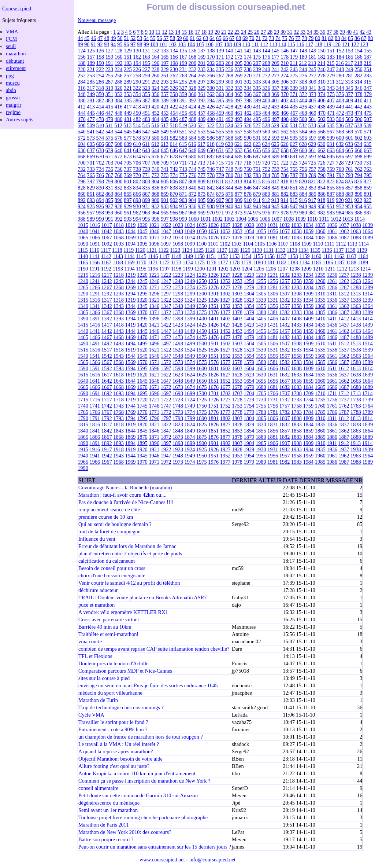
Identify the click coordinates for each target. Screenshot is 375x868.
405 (312, 100)
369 (275, 94)
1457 (285, 331)
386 (137, 100)
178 (285, 57)
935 (183, 206)
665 (349, 150)
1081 (273, 238)
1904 (249, 443)
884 (303, 194)
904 (192, 200)
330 (211, 88)
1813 (356, 418)
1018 (118, 225)
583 (183, 138)
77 (298, 38)
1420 (142, 325)
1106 (271, 244)
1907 (285, 443)
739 (146, 169)
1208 (295, 269)
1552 (225, 356)
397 (239, 100)
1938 (356, 449)
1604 (249, 368)
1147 (164, 256)
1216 (95, 275)
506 (359, 119)
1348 (178, 306)
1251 (213, 281)
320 (119, 88)
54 (146, 38)
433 (275, 107)
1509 (308, 343)
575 (109, 138)
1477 (225, 337)
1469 (131, 337)
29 (276, 32)
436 (303, 107)
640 (119, 150)
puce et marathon (96, 605)
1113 (352, 244)
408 (340, 100)
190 (100, 63)
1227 (225, 275)
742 (174, 169)
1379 (249, 312)
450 (137, 113)
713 (201, 163)
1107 (283, 244)
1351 (213, 306)
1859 (308, 431)
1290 (83, 294)
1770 (142, 412)
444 (82, 113)
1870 (142, 437)
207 (257, 63)
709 (165, 163)
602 (359, 138)
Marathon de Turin (98, 700)
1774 (190, 412)
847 (257, 188)
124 (82, 51)
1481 (273, 337)
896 (119, 200)
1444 (131, 331)
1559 (308, 356)
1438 (356, 325)
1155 (258, 256)
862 (100, 194)
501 (312, 119)
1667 (107, 387)
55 (153, 38)
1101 (213, 244)
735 (109, 169)
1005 (253, 219)
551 (183, 132)
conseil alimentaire (98, 788)
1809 (308, 418)
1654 (249, 381)
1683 (296, 387)
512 (118, 125)
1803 (237, 418)
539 (368, 125)
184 (340, 57)
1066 (95, 238)
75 (285, 38)
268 (229, 76)
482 (137, 119)
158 (100, 57)
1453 (237, 331)
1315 (83, 300)
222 (100, 69)
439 (331, 107)
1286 (332, 287)
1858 (296, 431)
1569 (131, 362)
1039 (367, 225)
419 (146, 107)
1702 (225, 393)
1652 (225, 381)
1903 (237, 443)
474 (359, 113)
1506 (273, 343)
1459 (308, 331)
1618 (118, 375)
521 (201, 125)
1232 (285, 275)
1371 (154, 312)
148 (303, 51)
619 (220, 144)
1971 (154, 462)
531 (294, 125)
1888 (356, 437)
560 (266, 132)
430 (248, 107)
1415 (83, 325)
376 (340, 94)
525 (238, 125)
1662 (344, 381)
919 (331, 200)
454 (174, 113)
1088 (356, 238)
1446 (154, 331)
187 (368, 57)
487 (183, 119)
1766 (95, 412)
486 (174, 119)
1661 (332, 381)
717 (238, 163)
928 (119, 206)
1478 (237, 337)
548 (156, 132)
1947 (166, 456)
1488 (356, 337)
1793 (118, 418)
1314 (367, 294)
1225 (202, 275)
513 (128, 125)
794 (359, 175)
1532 (285, 350)
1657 (285, 381)
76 (291, 38)
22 (230, 32)
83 (337, 38)
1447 (166, 331)
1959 (308, 456)
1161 (328, 256)
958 (100, 213)
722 (285, 163)
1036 (332, 225)
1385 (320, 312)
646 (174, 150)
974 (248, 213)
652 (229, 150)
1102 (225, 244)
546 (137, 132)
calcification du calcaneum (107, 561)
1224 (190, 275)
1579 (249, 362)
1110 (318, 244)
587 (220, 138)
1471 (154, 337)
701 (91, 163)
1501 (213, 343)
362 (211, 94)
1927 (225, 449)
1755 (261, 406)
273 (275, 76)
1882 (285, 437)
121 (346, 44)
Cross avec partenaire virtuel (109, 619)
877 (239, 194)
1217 (107, 275)
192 (119, 63)
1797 (166, 418)
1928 (237, 449)
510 (100, 125)
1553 (237, 356)
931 (146, 206)
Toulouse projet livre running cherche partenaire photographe (143, 817)
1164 (363, 256)
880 (266, 194)
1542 (107, 356)
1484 (308, 337)
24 (244, 32)
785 (275, 175)
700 (82, 163)
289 (128, 82)
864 (119, 194)
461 (239, 113)
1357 (285, 306)
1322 (166, 300)
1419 (131, 325)
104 (191, 44)
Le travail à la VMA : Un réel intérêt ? (119, 744)
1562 (344, 356)
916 (303, 200)
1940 (83, 456)
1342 (107, 306)
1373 (178, 312)
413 (91, 107)
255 (109, 76)
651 (220, 150)
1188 (351, 262)
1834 (308, 424)
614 (174, 144)
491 (220, 119)
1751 (213, 406)
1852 (225, 431)
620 (229, 144)
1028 (237, 225)
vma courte (90, 641)
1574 (190, 362)
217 (349, 63)
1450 (202, 331)
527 (257, 125)
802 (137, 181)
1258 (296, 281)
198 (174, 63)
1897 (166, 443)
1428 (237, 325)
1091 (95, 244)
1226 (213, 275)
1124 (187, 250)
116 (300, 44)
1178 (234, 262)
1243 (118, 281)
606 (100, 144)
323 (146, 88)
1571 (154, 362)
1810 (320, 418)
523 (220, 125)
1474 (190, 337)
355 (146, 94)
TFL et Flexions (95, 656)
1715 (83, 400)
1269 (131, 287)
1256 (273, 281)
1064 (367, 231)
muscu (13, 83)
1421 (154, 325)
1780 (261, 412)
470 (322, 113)
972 (229, 213)
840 (192, 188)
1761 (332, 406)
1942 (107, 456)
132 (156, 51)
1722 (166, 400)
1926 (213, 449)
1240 (83, 281)
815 (257, 181)
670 (100, 157)
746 (211, 169)
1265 (83, 287)
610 (137, 144)
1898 (178, 443)
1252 (225, 281)
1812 (344, 418)
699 (368, 157)
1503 (237, 343)
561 (275, 132)
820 (303, 181)
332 (229, 88)
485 (165, 119)
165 (165, 57)
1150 (200, 256)
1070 (142, 238)
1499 (190, 343)
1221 (154, 275)
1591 (95, 368)
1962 (344, 456)
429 (239, 107)
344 (340, 88)
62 (199, 38)
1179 (246, 262)
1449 (190, 331)
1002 (217, 219)
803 (146, 181)
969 (202, 213)
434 (285, 107)
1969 (131, 462)
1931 (273, 449)
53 (140, 38)
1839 (367, 424)
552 (192, 132)
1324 (190, 300)
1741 (95, 406)
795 (368, 175)
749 (239, 169)
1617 (107, 375)
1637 (344, 375)
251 (368, 69)
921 (349, 200)
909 (239, 200)
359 (183, 94)
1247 (166, 281)
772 (156, 175)
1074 (190, 238)
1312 (344, 294)
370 (285, 94)
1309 (308, 294)
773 (165, 175)
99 (146, 44)
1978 (237, 462)
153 (349, 51)
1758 (296, 406)
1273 (178, 287)
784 (266, 175)
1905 (261, 443)
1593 (118, 368)
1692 (107, 393)
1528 (237, 350)
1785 (320, 412)
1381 (273, 312)
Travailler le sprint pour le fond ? (113, 722)
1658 (296, 381)
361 (202, 94)
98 (140, 44)
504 (340, 119)
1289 (367, 287)
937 (202, 206)
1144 (129, 256)
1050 (202, 231)
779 (220, 175)
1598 (178, 368)
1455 (261, 331)
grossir (13, 98)
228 (156, 69)
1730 (261, 400)
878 (248, 194)
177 (275, 57)
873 (202, 194)
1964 (367, 456)
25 (250, 32)
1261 (332, 281)
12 (164, 32)
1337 (344, 300)
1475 (202, 337)
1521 (154, 350)
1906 (273, 443)
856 (340, 188)
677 (165, 157)
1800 (202, 418)
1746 (154, 406)
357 (165, 94)
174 (248, 57)
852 (303, 188)
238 (248, 69)
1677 (225, 387)
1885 (320, 437)
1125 (198, 250)
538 (359, 125)
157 (91, 57)
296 (192, 82)
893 (91, 200)
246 (322, 69)
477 (91, 119)
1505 (261, 343)
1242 (107, 281)
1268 (118, 287)
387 (146, 100)
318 (100, 88)
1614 (367, 368)
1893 (118, 443)
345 (349, 88)
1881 (273, 437)
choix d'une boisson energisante (112, 575)
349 (91, 94)
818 (285, 181)
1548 (178, 356)
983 (331, 213)
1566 (95, 362)
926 (100, 206)
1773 (178, 412)
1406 (273, 319)
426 (211, 107)
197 (165, 63)
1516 (95, 350)
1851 (213, 431)
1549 (190, 356)
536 (340, 125)
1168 (118, 262)
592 (266, 138)
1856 (273, 431)
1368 (118, 312)
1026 (213, 225)
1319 (131, 300)
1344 (131, 306)
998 (174, 219)
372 (303, 94)
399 (257, 100)
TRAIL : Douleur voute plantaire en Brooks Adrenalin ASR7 (142, 597)
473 (349, 113)
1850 (202, 431)
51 (126, 38)
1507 (285, 343)
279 (331, 76)
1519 (131, 350)
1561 (332, 356)
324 (156, 88)
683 (220, 157)
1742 (107, 406)
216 (340, 63)
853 (312, 188)
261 (165, 76)
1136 (327, 250)
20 (217, 32)
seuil (11, 46)
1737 (344, 400)
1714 (367, 393)
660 (303, 150)
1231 (273, 275)
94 (113, 44)
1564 (367, 356)
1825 (202, 424)
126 (100, 51)
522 (211, 125)
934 (174, 206)
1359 (308, 306)
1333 (296, 300)
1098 (178, 244)
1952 (225, 456)
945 (275, 206)
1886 (332, 437)
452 (156, 113)
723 (294, 163)
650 (211, 150)
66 (225, 38)
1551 (213, 356)
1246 (154, 281)
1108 (295, 244)
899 (146, 200)
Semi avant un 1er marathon (108, 810)
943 (257, 206)
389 (165, 100)
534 (322, 125)
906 (211, 200)
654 (248, 150)
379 (368, 94)
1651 (213, 381)
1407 (285, 319)
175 (257, 57)
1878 (237, 437)
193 (128, 63)
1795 (142, 418)
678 (174, 157)
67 (232, 38)
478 (100, 119)
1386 (332, 312)
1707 (285, 393)
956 (82, 213)
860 (82, 194)
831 (109, 188)
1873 (178, 437)
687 (257, 157)
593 (275, 138)
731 (368, 163)
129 (128, 51)
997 (165, 219)
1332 (285, 300)
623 (257, 144)
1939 (367, 449)
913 (275, 200)
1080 (261, 238)
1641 (95, 381)
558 (248, 132)
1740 (83, 406)
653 (239, 150)
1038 (356, 225)
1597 (166, 368)
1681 (273, 387)
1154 (246, 256)
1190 (83, 269)
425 (202, 107)
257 (128, 76)
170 (211, 57)
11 (158, 32)
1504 (249, 343)
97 (133, 44)
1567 (107, 362)
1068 (118, 238)
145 (275, 51)
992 (119, 219)
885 (312, 194)
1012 (336, 219)
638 (100, 150)
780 (229, 175)
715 (220, 163)
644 (156, 150)
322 (137, 88)
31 (290, 32)
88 (370, 38)
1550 (202, 356)
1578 (237, 362)
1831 (273, 424)
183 (331, 57)
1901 (213, 443)
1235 (320, 275)
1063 (356, 231)
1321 (154, 300)
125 (91, 51)
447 (109, 113)
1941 (95, 456)
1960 (320, 456)
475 (368, 113)
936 (192, 206)
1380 (261, 312)
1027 (225, 225)
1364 (367, 306)
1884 (308, 437)
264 (192, 76)
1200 (200, 269)
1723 (178, 400)
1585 (320, 362)
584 (192, 138)
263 (183, 76)
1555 (261, 356)
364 (229, 94)
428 (229, 107)
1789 (367, 412)
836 (156, 188)
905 (202, 200)
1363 (356, 306)
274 (285, 76)
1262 (344, 281)
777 (202, 175)
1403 (237, 319)
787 (294, 175)
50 (120, 38)
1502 (225, 343)
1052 (225, 231)
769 (128, 175)
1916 (95, 449)
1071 (154, 238)
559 (257, 132)
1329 (249, 300)
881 (275, 194)
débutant (15, 61)
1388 (356, 312)
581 (165, 138)
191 (109, 63)
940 (229, 206)
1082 (285, 238)
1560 (320, 356)
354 (137, 94)
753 (275, 169)
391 (183, 100)
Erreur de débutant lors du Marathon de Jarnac (127, 546)
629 (312, 144)
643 (146, 150)
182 (322, 57)
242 (285, 69)
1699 (190, 393)
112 (264, 44)
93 (107, 44)
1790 (83, 418)
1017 (107, 225)
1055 (261, 231)
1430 (261, 325)
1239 (367, 275)
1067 (107, 238)
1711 (332, 393)
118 (318, 44)
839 (183, 188)
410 (359, 100)
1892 (107, 443)
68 (238, 38)
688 (266, 157)
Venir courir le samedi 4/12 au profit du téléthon (129, 583)
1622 (166, 375)
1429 (249, 325)
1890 (83, 443)
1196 (153, 269)
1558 (296, 356)
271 (257, 76)
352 (119, 94)
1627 (225, 375)
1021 (154, 225)
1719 (131, 400)
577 (128, 138)
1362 (344, 306)
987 (368, 213)
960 (119, 213)
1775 (202, 412)
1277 (225, 287)
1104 (248, 244)
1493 (118, 343)
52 (133, 38)
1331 (273, 300)
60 (186, 38)
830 (100, 188)
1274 (190, 287)
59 (179, 38)
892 (82, 200)
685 (239, 157)
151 (331, 51)
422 (174, 107)
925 (91, 206)
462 (248, 113)
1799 (190, 418)
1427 (225, 325)
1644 (131, 381)
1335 (320, 300)
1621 (154, 375)
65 (219, 38)
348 (82, 94)
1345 (142, 306)
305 (275, 82)
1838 (356, 424)
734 (100, 169)
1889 (367, 437)
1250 (202, 281)
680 (192, 157)
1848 (178, 431)
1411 (332, 319)
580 (156, 138)
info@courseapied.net (212, 860)
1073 (178, 238)
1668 (118, 387)
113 (273, 44)
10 (151, 32)
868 (156, 194)
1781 (273, 412)
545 (128, 132)
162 (137, 57)
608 (119, 144)
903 (183, 200)
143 (257, 51)
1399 (190, 319)
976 (266, 213)
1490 (83, 343)
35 (316, 32)
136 (192, 51)
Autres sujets (20, 119)
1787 (344, 412)
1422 (166, 325)
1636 (332, 375)
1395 (142, 319)
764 (82, 175)
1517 (107, 350)
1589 (367, 362)
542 (100, 132)
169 (202, 57)
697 (349, 157)
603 (368, 138)
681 (202, 157)
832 (119, 188)
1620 (142, 375)
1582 (285, 362)
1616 (95, 375)
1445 (142, 331)
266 (211, 76)
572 (82, 138)
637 (91, 150)
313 (349, 82)
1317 (107, 300)
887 (331, 194)
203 (220, 63)
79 (311, 38)
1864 (367, 431)
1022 (166, 225)
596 (303, 138)
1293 (118, 294)
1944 (131, 456)
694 (322, 157)
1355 (261, 306)
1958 (296, 456)
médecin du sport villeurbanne (110, 693)
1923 (178, 449)
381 (91, 100)
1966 (95, 462)
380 (82, 100)
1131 (268, 250)
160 (119, 57)
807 (183, 181)
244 (303, 69)
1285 (320, 287)
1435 (320, 325)
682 (211, 157)
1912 (344, 443)
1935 (320, 449)
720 (266, 163)
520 (192, 125)
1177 (223, 262)
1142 (106, 256)
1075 (202, 238)
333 (239, 88)
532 (303, 125)
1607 (285, 368)
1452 (225, 331)
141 (239, 51)
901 (165, 200)
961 (128, 213)
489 (202, 119)
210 (285, 63)
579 (146, 138)
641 (128, 150)
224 (119, 69)
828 (82, 188)
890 (359, 194)
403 (294, 100)
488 (192, 119)
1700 (202, 393)
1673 (178, 387)
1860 (320, 431)
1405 (261, 319)
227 (146, 69)
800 (119, 181)
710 (174, 163)
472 (340, 113)
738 (137, 169)
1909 (308, 443)
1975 (202, 462)
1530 (261, 350)
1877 (225, 437)
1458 (296, 331)
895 (109, 200)
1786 (332, 412)
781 (239, 175)
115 (291, 44)
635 (368, 144)
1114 (364, 244)
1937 (344, 449)
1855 (261, 431)
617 (201, 144)
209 (275, 63)
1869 (131, 437)
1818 (118, 424)
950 (322, 206)
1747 (166, 406)
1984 (308, 462)
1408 (296, 319)
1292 (107, 294)
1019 (131, 225)
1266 (95, 287)
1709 (308, 393)
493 (239, 119)
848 (266, 188)
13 (171, 32)
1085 (320, 238)
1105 (260, 244)
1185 (316, 262)
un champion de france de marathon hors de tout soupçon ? (141, 737)
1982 (285, 462)
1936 (332, 449)
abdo (11, 90)
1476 (213, 337)
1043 (118, 231)
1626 (213, 375)
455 (183, 113)
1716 (95, 400)
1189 (363, 262)
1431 (273, 325)
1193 (118, 269)
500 (303, 119)
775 (183, 175)
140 (229, 51)
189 (91, 63)
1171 (153, 262)
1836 (332, 424)
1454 (249, 331)
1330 (261, 300)
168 (192, 57)
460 (229, 113)
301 (239, 82)
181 (312, 57)
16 (191, 32)
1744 (131, 406)
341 (312, 88)
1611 (332, 368)
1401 (213, 319)
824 (340, 181)
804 (156, 181)
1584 (308, 362)
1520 (142, 350)
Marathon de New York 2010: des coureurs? (125, 832)
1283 (296, 287)
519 (183, 125)
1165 (83, 262)
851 (294, 188)
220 (82, 69)
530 (285, 125)
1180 (258, 262)
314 (359, 82)
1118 (117, 250)
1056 (273, 231)
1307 (285, 294)
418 (137, 107)
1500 (202, 343)
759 (331, 169)
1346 (154, 306)
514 (137, 125)
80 (318, 38)
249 (349, 69)
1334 (308, 300)
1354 (249, 306)
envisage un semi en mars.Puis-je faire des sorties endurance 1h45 (148, 685)
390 (174, 100)
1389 (367, 312)
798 (100, 181)
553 (202, 132)
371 (294, 94)
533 (312, 125)
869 (165, 194)
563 (294, 132)
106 (209, 44)
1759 (308, 406)
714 (211, 163)
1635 (320, 375)
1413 (356, 319)
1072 (166, 238)
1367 (107, 312)
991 (109, 219)
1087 (344, 238)
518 (174, 125)
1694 (131, 393)
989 (91, 219)
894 (100, 200)
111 (255, 44)
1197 (164, 269)
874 (211, 194)
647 (183, 150)
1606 (273, 368)
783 (257, 175)
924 (82, 206)
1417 (107, 325)
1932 (285, 449)
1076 (213, 238)
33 (303, 32)
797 (91, 181)
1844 (131, 431)
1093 (118, 244)
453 (165, 113)
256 (119, 76)
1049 (190, 231)
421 (165, 107)
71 (258, 38)
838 (174, 188)
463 (257, 113)
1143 (118, 256)
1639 (367, 375)
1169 (129, 262)
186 (359, 57)
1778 (237, 412)
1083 (296, 238)
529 (275, 125)
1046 (154, 231)
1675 (202, 387)
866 (137, 194)
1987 (344, 462)
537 (349, 125)
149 (312, 51)
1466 (95, 337)
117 (309, 44)
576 (119, 138)
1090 (83, 244)
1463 (356, 331)
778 (211, 175)
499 (294, 119)
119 (328, 44)
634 (359, 144)
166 (174, 57)
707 (146, 163)
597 (312, 138)
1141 (94, 256)
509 (91, 125)
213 (312, 63)
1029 (249, 225)
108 (228, 44)
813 (238, 181)
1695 (142, 393)
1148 (176, 256)
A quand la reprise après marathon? (116, 751)
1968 (118, 462)
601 (349, 138)
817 (275, 181)
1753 (237, 406)
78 (304, 38)
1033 (296, 225)
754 (285, 169)
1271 (154, 287)
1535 (320, 350)
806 (174, 181)
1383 (296, 312)
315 (368, 82)
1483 (296, 337)
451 (146, 113)
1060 (320, 231)
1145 (141, 256)
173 (239, 57)
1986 (332, 462)
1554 (249, 356)
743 (183, 169)
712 (192, 163)
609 (128, 144)
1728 (237, 400)
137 (202, 51)
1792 (107, 418)
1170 (141, 262)
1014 (359, 219)
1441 (95, 331)
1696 (154, 393)
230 (174, 69)
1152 (223, 256)
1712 (344, 393)
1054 (249, 231)
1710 (320, 393)
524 (229, 125)
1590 (83, 368)
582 (174, 138)
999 (183, 219)
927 (109, 206)
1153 (234, 256)
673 (128, 157)
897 (128, 200)
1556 (273, 356)
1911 (332, 443)
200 (192, 63)
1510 (320, 343)
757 (312, 169)
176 (266, 57)
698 (359, 157)
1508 (296, 343)
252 (82, 76)
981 (312, 213)
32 (296, 32)
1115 (83, 250)
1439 (367, 325)
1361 (332, 306)
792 (340, 175)
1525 (202, 350)
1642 (107, 381)
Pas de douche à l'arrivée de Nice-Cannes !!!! (126, 502)
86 (357, 38)
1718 (118, 400)
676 (156, 157)
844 (229, 188)
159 (109, 57)
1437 (344, 325)
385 (128, 100)
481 (128, 119)
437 (312, 107)
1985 (320, 462)
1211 (330, 269)
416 (119, 107)
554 (211, 132)
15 (184, 32)
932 (156, 206)
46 (93, 38)
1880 (261, 437)
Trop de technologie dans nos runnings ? (121, 707)
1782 (285, 412)
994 (137, 219)
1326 (213, 300)
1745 (142, 406)
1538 (356, 350)
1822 (166, 424)
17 (197, 32)
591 (257, 138)
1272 (166, 287)
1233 (296, 275)
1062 (344, 231)
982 (322, 213)
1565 (83, 362)
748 (229, 169)
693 (312, 157)
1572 (166, 362)
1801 (213, 418)
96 (126, 44)
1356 (273, 306)
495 (257, 119)
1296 (154, 294)
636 (82, 150)
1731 (273, 400)
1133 (292, 250)
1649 (190, 381)
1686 (332, 387)
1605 (261, 368)
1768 (118, 412)
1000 (194, 219)
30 (283, 32)
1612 (344, 368)
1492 (107, 343)
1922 (166, 449)
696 (340, 157)
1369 (131, 312)
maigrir (14, 105)
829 (91, 188)
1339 (367, 300)
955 (368, 206)
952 (340, 206)
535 (331, 125)
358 (174, 94)
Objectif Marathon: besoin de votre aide (120, 759)
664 (340, 150)
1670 (142, 387)
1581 (273, 362)
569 (349, 132)
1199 (188, 269)
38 (336, 32)
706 (137, 163)
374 (322, 94)
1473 (178, 337)
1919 (131, 449)
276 (303, 76)
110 (246, 44)
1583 (296, 362)
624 (266, 144)
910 (248, 200)
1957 (285, 456)
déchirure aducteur (98, 590)
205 (239, 63)
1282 (285, 287)
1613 (356, 368)
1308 (296, 294)
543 (109, 132)
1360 (320, 306)
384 (119, 100)
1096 (154, 244)
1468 (118, 337)
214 (322, 63)
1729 (249, 400)
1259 (308, 281)
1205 (259, 269)
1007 (277, 219)
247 (331, 69)
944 (266, 206)
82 (331, 38)
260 (156, 76)
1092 (107, 244)
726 (322, 163)
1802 (225, 418)
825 (349, 181)
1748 (178, 406)
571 (368, 132)
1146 (153, 256)
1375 (202, 312)
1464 (367, 331)
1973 (178, 462)
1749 (190, 406)
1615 (83, 375)
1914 (367, 443)
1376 (213, 312)
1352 (225, 306)
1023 (178, 225)
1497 (166, 343)
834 (137, 188)
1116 (94, 250)
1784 (308, 412)
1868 (118, 437)
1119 (129, 250)
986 (359, 213)
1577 (225, 362)
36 (323, 32)
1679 (249, 387)
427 (220, 107)
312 (340, 82)
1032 (285, 225)
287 (109, 82)
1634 (308, 375)
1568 (118, 362)
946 (285, 206)
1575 (202, 362)
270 (248, 76)
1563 (356, 356)
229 (165, 69)
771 (146, 175)
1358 (296, 306)
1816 (95, 424)
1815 (83, 424)
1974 (190, 462)
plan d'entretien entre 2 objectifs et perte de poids (130, 553)
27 (263, 32)
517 (164, 125)
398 (248, 100)
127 (109, 51)
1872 (166, 437)
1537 (344, 350)
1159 (304, 256)
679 (183, 157)
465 (275, 113)
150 (322, 51)
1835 (320, 424)
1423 (178, 325)
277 (312, 76)
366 (248, 94)
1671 (154, 387)
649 (202, 150)
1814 (367, 418)
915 (294, 200)
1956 (273, 456)
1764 (367, 406)
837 (165, 188)
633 (349, 144)
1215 (83, 275)
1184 (304, 262)
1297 (166, 294)
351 (109, 94)
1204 (247, 269)
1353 (237, 306)
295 (183, 82)
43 (369, 32)
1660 (320, 381)
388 (156, 100)
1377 (225, 312)
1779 (249, 412)
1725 (202, 400)
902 (174, 200)
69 (245, 38)
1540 (83, 356)
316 (82, 88)
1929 (249, 449)
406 (322, 100)
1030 (261, 225)
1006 (265, 219)
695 (331, 157)
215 (331, 63)
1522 (166, 350)
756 (303, 169)
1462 (344, 331)
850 (285, 188)
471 (331, 113)
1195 (141, 269)
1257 (285, 281)
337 (275, 88)
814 (248, 181)
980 (303, 213)
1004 (241, 219)
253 (91, 76)
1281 (273, 287)
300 (229, 82)
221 (91, 69)
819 (294, 181)
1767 (107, 412)
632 (340, 144)
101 (163, 44)
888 (340, 194)
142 (248, 51)
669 (91, 157)
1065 (83, 238)
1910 (320, 443)
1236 (332, 275)
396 (229, 100)
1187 (339, 262)
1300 (202, 294)
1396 (154, 319)
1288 (356, 287)
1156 (270, 256)
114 (282, 44)
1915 (83, 449)
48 (107, 38)
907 (220, 200)
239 (257, 69)
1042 (107, 231)
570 (359, 132)
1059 (308, 231)
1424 (190, 325)
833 (128, 188)
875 (220, 194)
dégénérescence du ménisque (109, 803)
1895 (142, 443)
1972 (166, 462)
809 (202, 181)
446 (100, 113)
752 (266, 169)
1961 (332, 456)
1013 (348, 219)
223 (109, 69)
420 (156, 107)
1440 (83, 331)
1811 (332, 418)
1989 (367, 462)
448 (119, 113)
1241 (95, 281)
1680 (261, 387)
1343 (118, 306)
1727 (225, 400)
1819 (131, 424)
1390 (83, 319)
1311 (332, 294)
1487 (344, 337)
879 (257, 194)
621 (238, 144)
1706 (273, 393)
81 (324, 38)
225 (128, 69)
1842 (107, 431)
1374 (190, 312)
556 (229, 132)
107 (219, 44)
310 (322, 82)
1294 (131, 294)
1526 (213, 350)
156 (82, 57)
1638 (356, 375)
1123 (175, 250)
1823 (178, 424)
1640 (83, 381)
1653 (237, 381)
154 (359, 51)
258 (137, 76)
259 (146, 76)
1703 (237, 393)
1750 (202, 406)
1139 (362, 250)
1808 (296, 418)
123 (364, 44)
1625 (202, 375)
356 (156, 94)
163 (146, 57)
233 (202, 69)
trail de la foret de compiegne (109, 532)
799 (109, 181)
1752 (225, 406)
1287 (344, 287)
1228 (237, 275)
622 (248, 144)
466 (285, 113)
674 (137, 157)
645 (165, 150)
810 (211, 181)
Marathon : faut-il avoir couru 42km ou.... (122, 495)
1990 (83, 468)
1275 (202, 287)
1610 (320, 368)
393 (202, 100)
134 (174, 51)
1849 (190, 431)
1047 (166, 231)
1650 (202, 381)
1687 (344, 387)
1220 (142, 275)
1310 (320, 294)
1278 (237, 287)
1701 (213, 393)
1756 (273, 406)
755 (294, 169)
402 (285, 100)
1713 (356, 393)
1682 (285, 387)
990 (100, 219)
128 (119, 51)
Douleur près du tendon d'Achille (113, 663)
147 (294, 51)
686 (248, 157)
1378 (237, 312)
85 (350, 38)
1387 (344, 312)
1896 (154, 443)
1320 (142, 300)
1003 (229, 219)
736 (119, 169)
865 (128, 194)
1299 (190, 294)
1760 (320, 406)
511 (109, 125)
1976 (213, 462)
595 (294, 138)
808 (192, 181)
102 (172, 44)
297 (202, 82)
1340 (83, 306)
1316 (95, 300)
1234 (308, 275)
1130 (257, 250)
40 (349, 32)
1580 (261, 362)
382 (100, 100)
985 (349, 213)
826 (359, 181)
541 (91, 132)
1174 (188, 262)
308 (303, 82)
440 (340, 107)
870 (174, 194)
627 (294, 144)
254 (100, 76)
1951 (213, 456)
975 (257, 213)
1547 (166, 356)
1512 (344, 343)
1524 (190, 350)
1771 (154, 412)
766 (100, 175)
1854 (249, 431)
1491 (95, 343)
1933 (296, 449)
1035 (320, 225)
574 (100, 138)
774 (174, 175)
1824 (190, 424)
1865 (83, 437)
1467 (107, 337)
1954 (249, 456)
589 (239, 138)
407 (331, 100)
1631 (273, 375)
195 (146, 63)
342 (322, 88)
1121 (152, 250)
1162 (339, 256)
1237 (344, 275)
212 (303, 63)
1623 (178, 375)
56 (159, 38)
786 (285, 175)
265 (202, 76)
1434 (308, 325)
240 (266, 69)
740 (156, 169)
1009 (300, 219)
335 (257, 88)
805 (165, 181)
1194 (129, 269)
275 (294, 76)
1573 (178, 362)
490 (211, 119)
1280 (261, 287)
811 (220, 181)
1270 (142, 287)
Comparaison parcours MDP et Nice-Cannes (125, 671)
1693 (118, 393)
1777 (225, 412)
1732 (285, 400)
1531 (273, 350)
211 (294, 63)
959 (109, 213)
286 (100, 82)
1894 (131, 443)
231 (183, 69)
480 (119, 119)
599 (331, 138)
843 (220, 188)
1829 (249, 424)
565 (312, 132)
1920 (142, 449)
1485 (320, 337)
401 (275, 100)
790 (322, 175)
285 (91, 82)
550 (174, 132)
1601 (213, 368)
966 (174, 213)
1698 (178, 393)
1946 (154, 456)
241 (275, 69)
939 (220, 206)
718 (248, 163)
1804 (249, 418)
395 (220, 100)
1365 (83, 312)
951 (331, 206)
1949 (190, 456)
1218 (118, 275)
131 (146, 51)
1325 (202, 300)
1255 (261, 281)
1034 (308, 225)
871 (183, 194)
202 (211, 63)
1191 (94, 269)
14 (178, 32)
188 (82, 63)
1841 (95, 431)
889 (349, 194)
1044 (131, 231)
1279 (249, 287)
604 (82, 144)
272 (266, 76)
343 (331, 88)
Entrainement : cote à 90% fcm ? (113, 729)
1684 (308, 387)
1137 (338, 250)
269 (239, 76)
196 (156, 63)
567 (331, 132)
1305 (261, 294)
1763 (356, 406)
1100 (201, 244)
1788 (356, 412)
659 (294, 150)
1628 (237, 375)
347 (368, 88)
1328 (237, 300)
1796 (154, 418)
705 (128, 163)
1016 (95, 225)
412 (82, 107)
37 (329, 32)
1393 (118, 319)
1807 (285, 418)
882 (285, 194)
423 (183, 107)
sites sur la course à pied (104, 678)
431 (257, 107)
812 (229, 181)
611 (146, 144)
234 (211, 69)
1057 (285, 231)
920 (340, 200)
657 (275, 150)
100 (154, 44)
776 (192, 175)
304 (266, 82)
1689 (367, 387)
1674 (190, 387)
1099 (190, 244)
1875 (202, 437)
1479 (249, 337)
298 (211, 82)
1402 (225, 319)
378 (359, 94)
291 (146, 82)
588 (229, 138)
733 (91, 169)
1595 (142, 368)
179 (294, 57)
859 (368, 188)
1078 (237, 238)
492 (229, 119)
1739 (367, 400)
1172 (164, 262)
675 (146, 157)
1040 (83, 231)
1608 (296, 368)
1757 (285, 406)
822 (322, 181)
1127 (222, 250)
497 (275, 119)
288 (119, 82)
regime (13, 112)
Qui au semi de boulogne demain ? (115, 524)
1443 (118, 331)
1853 (237, 431)
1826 (213, 424)
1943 (118, 456)
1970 (142, 462)
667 (368, 150)
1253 (237, 281)
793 (349, 175)
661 (312, 150)
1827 (225, 424)
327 (183, 88)
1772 (166, 412)
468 (303, 113)
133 (165, 51)
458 (211, 113)
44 (80, 38)
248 (340, 69)
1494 (131, 343)
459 (220, 113)
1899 (190, 443)
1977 (225, 462)
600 (340, 138)
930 (137, 206)
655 (257, 150)
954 (359, 206)
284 (82, 82)
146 (285, 51)
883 (294, 194)
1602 (225, 368)
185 (349, 57)
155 (368, 51)
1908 (296, 443)
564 (303, 132)
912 (266, 200)
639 (109, 150)
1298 (178, 294)
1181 (270, 262)
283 (368, 76)
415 (109, 107)
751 (257, 169)
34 (309, 32)
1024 (190, 225)
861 (91, 194)
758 (322, 169)
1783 (296, 412)
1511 (332, 343)
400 (266, 100)
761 (349, 169)
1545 (142, 356)
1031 (273, 225)
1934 (308, 449)
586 (211, 138)
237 (239, 69)
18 (204, 32)
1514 (367, 343)
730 (359, 163)
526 (248, 125)
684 (229, 157)
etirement (16, 68)
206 (248, 63)
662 (322, 150)
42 (362, 32)
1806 (273, 418)
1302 (225, 294)
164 (156, 57)
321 (128, 88)
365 (239, 94)
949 (312, 206)
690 (285, 157)
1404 (249, 319)
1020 (142, 225)
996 (156, 219)
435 (294, 107)
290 (137, 82)
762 (359, 169)
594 (285, 138)
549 (165, 132)
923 (368, 200)
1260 (320, 281)
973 (239, 213)
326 (174, 88)
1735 (320, 400)
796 (82, 181)
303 (257, 82)
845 (239, 188)
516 (155, 125)
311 (331, 82)
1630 (261, 375)
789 (312, 175)
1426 (213, 325)
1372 (166, 312)
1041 (95, 231)
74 (278, 38)
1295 (142, 294)
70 (252, 38)
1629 (249, 375)
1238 (356, 275)
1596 (154, 368)
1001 (206, 219)
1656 (273, 381)
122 (355, 44)
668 (82, 157)
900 (156, 200)
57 (166, 38)
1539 (367, 350)
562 (285, 132)
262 (174, 76)
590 (248, 138)
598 (322, 138)
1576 (213, 362)
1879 (249, 437)
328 (192, 88)
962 (137, 213)
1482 (285, 337)
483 (146, 119)
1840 (83, 431)
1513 (356, 343)
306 (285, 82)
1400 (202, 319)
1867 (107, 437)
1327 (225, 300)
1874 (190, 437)
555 (220, 132)
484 (156, 119)
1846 (154, 431)
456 (192, 113)
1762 (344, 406)
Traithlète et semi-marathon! (108, 634)
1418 (118, 325)
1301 (213, 294)
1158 (293, 256)
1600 (202, 368)
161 (128, 57)
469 (312, 113)
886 (322, 194)
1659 (308, 381)
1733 (296, 400)
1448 (178, 331)
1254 (249, 281)
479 (109, 119)
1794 (131, 418)
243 (294, 69)
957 (91, 213)
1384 (308, 312)
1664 (367, 381)
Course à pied (17, 8)
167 (183, 57)
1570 (142, 362)
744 (192, 169)
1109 (307, 244)
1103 (237, 244)
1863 (356, 431)
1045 (142, 231)
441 (349, 107)
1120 (140, 250)
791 (331, 175)
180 (303, 57)
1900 (202, 443)
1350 (202, 306)
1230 (261, 275)
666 (359, 150)
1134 (304, 250)
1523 (178, 350)
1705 (261, 393)
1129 (245, 250)
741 (165, 169)
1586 (332, 362)
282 (359, 76)
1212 (342, 269)
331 (220, 88)
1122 (163, 250)
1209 (306, 269)
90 (87, 44)
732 (82, 169)
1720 (142, 400)
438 (322, 107)
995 (146, 219)
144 (266, 51)
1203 (235, 269)
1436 (332, 325)
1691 (95, 393)
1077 (225, 238)
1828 (237, 424)
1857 (285, 431)
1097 (166, 244)
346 (359, 88)
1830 (261, 424)
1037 (344, 225)
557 (239, 132)
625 (275, 144)
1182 (281, 262)
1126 (210, 250)
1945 (142, 456)
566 (322, 132)
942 (248, 206)
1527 (225, 350)
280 (340, 76)
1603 (237, 368)
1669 (131, 387)
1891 (95, 443)
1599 (190, 368)
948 (303, 206)
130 (137, 51)
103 (182, 44)
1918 (118, 449)
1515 (83, 350)
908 (229, 200)
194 (137, 63)
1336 (332, 300)
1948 (178, 456)
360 (192, 94)
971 (220, 213)
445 (91, 113)
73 (271, 38)
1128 (234, 250)
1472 (166, 337)
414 (100, 107)
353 (128, 94)
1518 (118, 350)
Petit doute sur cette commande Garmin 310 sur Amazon (138, 795)
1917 (107, 449)
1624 (190, 375)
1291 (95, 294)
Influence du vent (97, 539)
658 (285, 150)
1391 (95, 319)
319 (109, 88)
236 (229, 69)
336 (266, 88)
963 (146, 213)
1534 (308, 350)
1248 (178, 281)
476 (82, 119)
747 (220, 169)
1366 (95, 312)
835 (146, 188)
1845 (142, 431)
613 (164, 144)
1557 (285, 356)
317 (91, 88)
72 (265, 38)
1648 (178, 381)
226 (137, 69)
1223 (178, 275)
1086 (332, 238)
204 (229, 63)
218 (359, 63)
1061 (332, 231)
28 (270, 32)
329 (202, 88)
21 (224, 32)
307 (294, 82)
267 (220, 76)
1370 (142, 312)
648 (192, 150)
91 (93, 44)
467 (294, 113)
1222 (166, 275)
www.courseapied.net (162, 860)
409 (349, 100)
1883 (296, 437)
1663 (356, 381)
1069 (131, 238)
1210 (318, 269)
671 (109, 157)
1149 (188, 256)
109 (237, 44)
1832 (285, 424)
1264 (367, 281)
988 (82, 219)
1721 (154, 400)
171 (220, 57)
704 (119, 163)
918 (322, 200)
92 (100, 44)
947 (294, 206)
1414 (367, 319)
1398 (178, 319)
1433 (296, 325)
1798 (178, 418)
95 (120, 44)
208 (266, 63)
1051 (213, 231)
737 (128, 169)
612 (155, 144)
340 (303, 88)
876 (229, 194)
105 (200, 44)
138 (211, 51)
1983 (296, 462)
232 (192, 69)
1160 (316, 256)
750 (248, 169)
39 (342, 32)
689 (275, 157)
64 (212, 38)
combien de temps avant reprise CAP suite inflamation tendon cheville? (154, 649)
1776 (213, 412)
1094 (131, 244)
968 (192, 213)
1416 (95, 325)
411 (367, 100)
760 (340, 169)
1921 (154, 449)
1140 (83, 256)
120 (337, 44)
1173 (176, 262)
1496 (154, 343)
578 (137, 138)
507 (368, 119)
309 (312, 82)
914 (285, 200)
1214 (366, 269)
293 (165, 82)
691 (294, 157)
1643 (118, 381)
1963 (356, 456)
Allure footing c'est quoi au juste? (114, 766)
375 (331, 94)
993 (128, 219)
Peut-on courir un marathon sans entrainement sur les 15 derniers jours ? (155, 847)
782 (248, 175)
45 (87, 38)
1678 (237, 387)
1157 (281, 256)
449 (128, 113)
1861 (332, 431)
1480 (261, 337)
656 (266, 150)
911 (257, 200)
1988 (356, 462)
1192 (106, 269)
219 (368, 63)
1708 (296, 393)
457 (202, 113)
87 (364, 38)
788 (303, 175)
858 (359, 188)
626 (285, 144)
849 (275, 188)
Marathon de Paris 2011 (103, 825)
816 (266, 181)
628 (303, 144)
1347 (166, 306)
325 (165, 88)
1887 (344, 437)
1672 (166, 387)
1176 (211, 262)
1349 (190, 306)
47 (100, 38)
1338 (356, 300)
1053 (237, 231)
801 (128, 181)
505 (349, 119)
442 (359, 107)
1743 (118, 406)
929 (128, 206)
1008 (289, 219)
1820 (142, 424)
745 (202, 169)
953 (349, 206)
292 (156, 82)
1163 (351, 256)
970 (211, 213)
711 (183, 163)
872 (192, 194)
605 (91, 144)
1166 (94, 262)
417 (128, 107)
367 (257, 94)
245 (312, 69)
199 (183, 63)
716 (229, 163)
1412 (344, 319)
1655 (261, 381)
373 (312, 94)
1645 (142, 381)
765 (91, 175)
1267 (107, 287)
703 (109, 163)
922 (359, 200)
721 (275, 163)
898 (137, 200)
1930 (261, 449)
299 (220, 82)
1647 (166, 381)
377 (349, 94)
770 (137, 175)
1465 (83, 337)
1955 (261, 456)
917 (312, 200)
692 (303, 157)
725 (312, 163)
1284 (308, 287)
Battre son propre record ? (106, 839)
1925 (202, 449)
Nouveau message (97, 20)
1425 (202, 325)
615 (183, 144)
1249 (190, 281)
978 (285, 213)
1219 (131, 275)
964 (156, 213)
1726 (213, 400)
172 (229, 57)
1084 (308, 238)
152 (340, 51)
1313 (356, 294)
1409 (308, 319)
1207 (283, 269)
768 (119, 175)
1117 (106, 250)
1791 (95, 418)
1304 (249, 294)
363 (220, 94)
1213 (354, 269)
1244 (131, 281)
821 (312, 181)
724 (303, 163)
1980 (261, 462)
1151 (211, 256)
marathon (16, 54)
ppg (10, 76)
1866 (95, 437)
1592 (107, 368)
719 (257, 163)
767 (109, 175)
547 (146, 132)
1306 (273, 294)
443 (368, 107)
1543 (118, 356)
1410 (320, 319)
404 (303, 100)
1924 (190, 449)
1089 (367, 238)
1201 (211, 269)
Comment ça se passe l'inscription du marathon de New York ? (144, 781)
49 (113, 38)
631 (331, 144)
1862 (344, 431)
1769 (131, 412)
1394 (131, 319)
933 (165, 206)
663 (331, 150)
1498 (178, 343)
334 (248, 88)
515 (146, 125)
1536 (332, 350)
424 (192, 107)
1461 (332, 331)
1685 (320, 387)
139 (220, 51)
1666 (95, 387)
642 (137, 150)
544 (119, 132)
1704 (249, 393)
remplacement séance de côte (109, 510)
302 (248, 82)
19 (211, 32)
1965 (83, 462)
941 (239, 206)
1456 (273, 331)
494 (248, 119)
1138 (350, 250)
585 (202, 138)
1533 (296, 350)
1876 (213, 437)
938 (211, 206)
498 (285, 119)
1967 (107, 462)
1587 (344, 362)
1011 (324, 219)
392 (192, 100)
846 (248, 188)
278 (322, 76)
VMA (12, 32)
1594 (131, 368)
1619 (131, 375)
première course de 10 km (106, 517)
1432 (285, 325)
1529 (249, 350)
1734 (308, 400)
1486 (332, 337)
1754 (249, 406)
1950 (202, 456)
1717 (107, 400)
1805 (261, 418)
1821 (154, 424)
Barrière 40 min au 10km (105, 627)
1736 (332, 400)
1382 (285, 312)
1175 (200, 262)
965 (165, 213)
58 (172, 38)
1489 (367, 337)
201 (202, 63)
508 (82, 125)
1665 (83, 387)
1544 (131, 356)
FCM (11, 39)
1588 (356, 362)
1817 (107, 424)
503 (331, 119)
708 (156, 163)
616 (192, 144)
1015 (83, 225)
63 (205, 38)
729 (349, 163)
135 (183, 51)
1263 (356, 281)
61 (192, 38)
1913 (356, 443)
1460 (320, 331)
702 (100, 163)
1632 (285, 375)
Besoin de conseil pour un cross (112, 568)
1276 (213, 287)
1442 (107, 331)
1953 (237, 456)
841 (202, 188)
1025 (202, 225)
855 (331, 188)
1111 (329, 244)
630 (322, 144)
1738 (356, 400)
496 (266, 119)
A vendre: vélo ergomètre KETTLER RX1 (123, 612)
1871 (154, 437)
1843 (118, 431)
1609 (308, 368)
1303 (237, 294)
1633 (296, 375)
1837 (344, 424)
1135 (315, 250)
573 (91, 138)
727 (331, 163)
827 (368, 181)
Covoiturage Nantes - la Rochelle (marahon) (125, 488)
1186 (328, 262)
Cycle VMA (91, 715)
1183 (293, 262)
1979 (249, 462)
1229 (249, 275)
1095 (142, 244)
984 (340, 213)
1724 (190, 400)
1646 (154, 381)
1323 (178, 300)
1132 (280, 250)
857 (349, 188)
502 (322, 119)
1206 (271, 269)
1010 (312, 219)
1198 (176, 269)
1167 (106, 262)
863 (109, 194)
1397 (166, 319)
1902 (225, 443)
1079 (249, 238)
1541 (95, 356)
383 (109, 100)
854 (322, 188)
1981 (273, 462)
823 (331, 181)
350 (100, 94)
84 (344, 38)
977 (275, 213)
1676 (213, 387)
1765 (83, 412)
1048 (178, 231)
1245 (142, 281)
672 (119, 157)
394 (211, 100)
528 (266, 125)
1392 (107, 319)
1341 (95, 306)
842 (211, 188)
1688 (356, 387)
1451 (213, 331)
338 (285, 88)
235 (220, 69)
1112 (341, 244)
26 (257, 32)
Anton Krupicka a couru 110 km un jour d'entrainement (137, 773)
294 (174, 82)
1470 (142, 337)
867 (146, 194)
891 (368, 194)
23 (237, 32)
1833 (296, 424)
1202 (223, 269)
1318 (118, 300)
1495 (142, 343)
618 (211, 144)
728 (340, 163)
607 (109, 144)
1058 (296, 231)
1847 (166, 431)
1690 (83, 393)
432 (266, 107)
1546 (154, 356)
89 (80, 44)
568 (340, 132)
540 (82, 132)
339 (294, 88)
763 (368, 169)
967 (183, 213)
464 (266, 113)
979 (294, 213)
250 (359, 69)
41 (356, 32)
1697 (166, 393)
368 (266, 94)
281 (349, 76)
